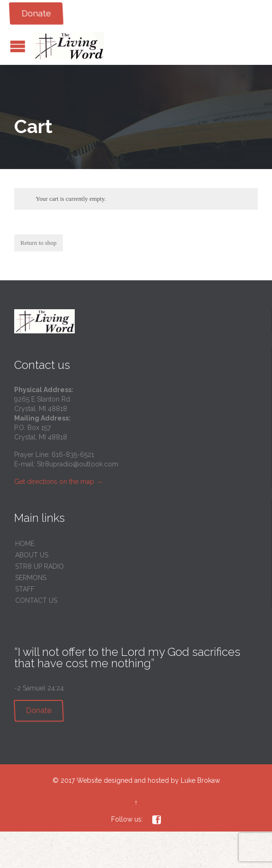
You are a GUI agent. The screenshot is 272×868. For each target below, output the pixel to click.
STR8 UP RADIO (39, 566)
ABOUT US (32, 555)
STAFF (25, 589)
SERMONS (31, 578)
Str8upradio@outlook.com (78, 464)
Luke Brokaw (200, 780)
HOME (25, 544)
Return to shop (39, 243)
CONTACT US (36, 600)
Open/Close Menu (18, 46)
